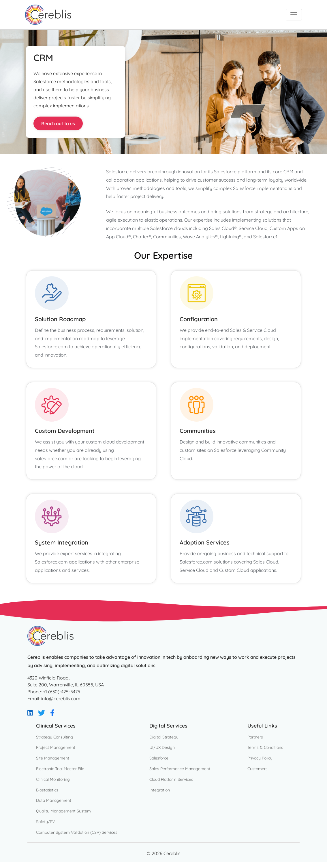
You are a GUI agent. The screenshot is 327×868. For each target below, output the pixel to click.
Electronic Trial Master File (60, 769)
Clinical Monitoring (53, 779)
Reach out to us (58, 123)
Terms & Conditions (265, 747)
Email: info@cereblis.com (54, 698)
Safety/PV (45, 822)
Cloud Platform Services (171, 779)
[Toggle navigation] (294, 15)
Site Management (53, 758)
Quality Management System (63, 811)
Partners (255, 737)
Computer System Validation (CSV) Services (77, 832)
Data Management (54, 800)
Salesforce (159, 758)
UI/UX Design (162, 747)
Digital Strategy (164, 737)
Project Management (56, 747)
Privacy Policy (260, 758)
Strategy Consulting (54, 737)
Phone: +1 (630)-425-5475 (54, 692)
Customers (258, 769)
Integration (160, 790)
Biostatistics (47, 790)
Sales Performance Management (180, 769)
